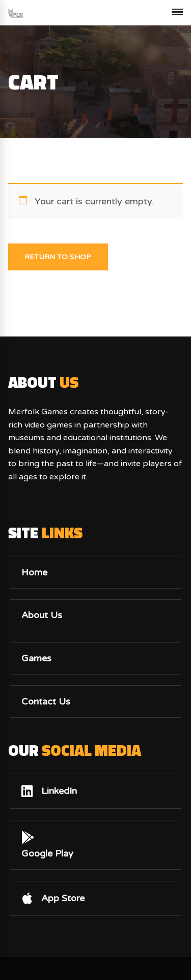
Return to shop (58, 257)
